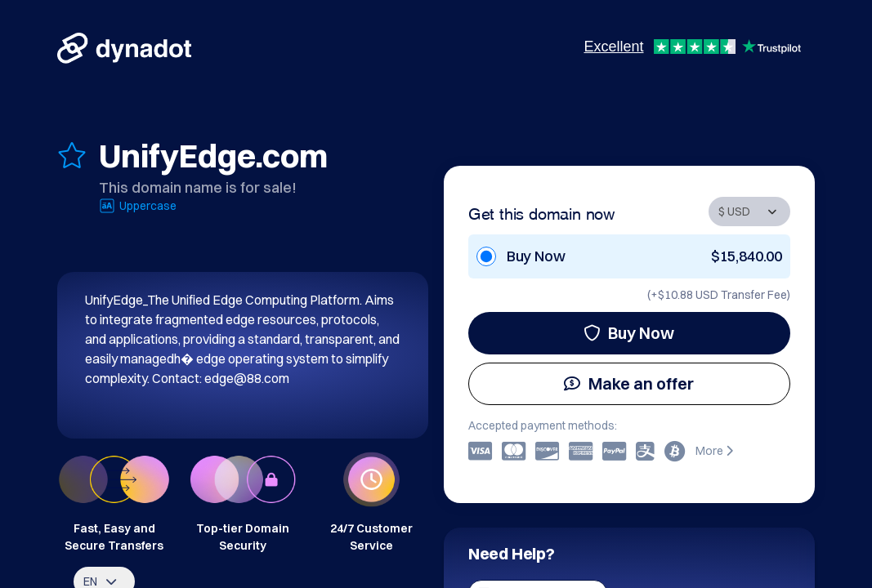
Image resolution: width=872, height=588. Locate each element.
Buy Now (629, 333)
